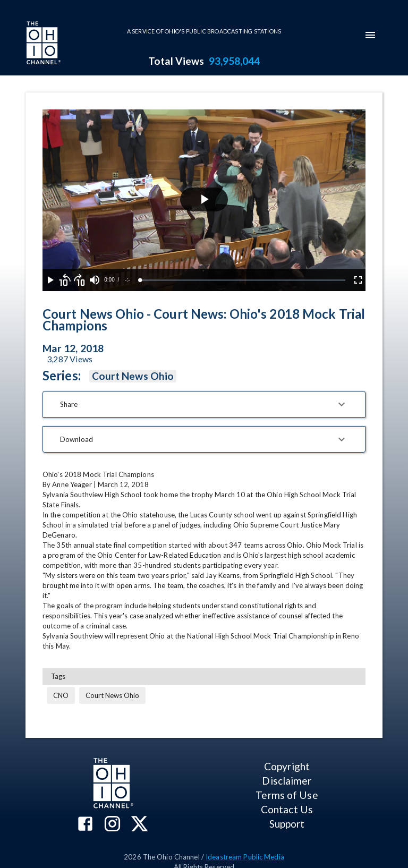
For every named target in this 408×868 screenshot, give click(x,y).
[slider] (243, 280)
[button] (204, 404)
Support (287, 824)
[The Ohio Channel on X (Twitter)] (139, 825)
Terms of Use (287, 795)
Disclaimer (287, 781)
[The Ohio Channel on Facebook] (85, 825)
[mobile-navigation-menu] (370, 35)
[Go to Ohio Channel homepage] (42, 44)
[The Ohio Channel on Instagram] (112, 825)
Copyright (287, 766)
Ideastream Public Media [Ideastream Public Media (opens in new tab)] (245, 857)
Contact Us (287, 809)
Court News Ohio (133, 376)
